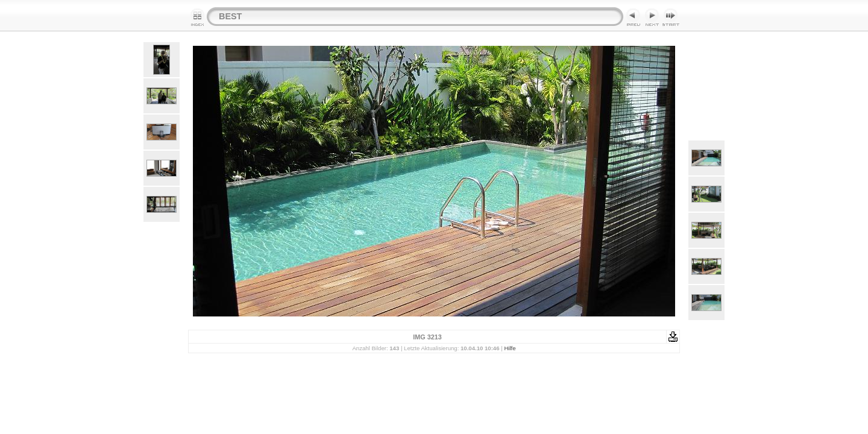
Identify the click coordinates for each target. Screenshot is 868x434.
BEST (230, 16)
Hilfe (510, 348)
